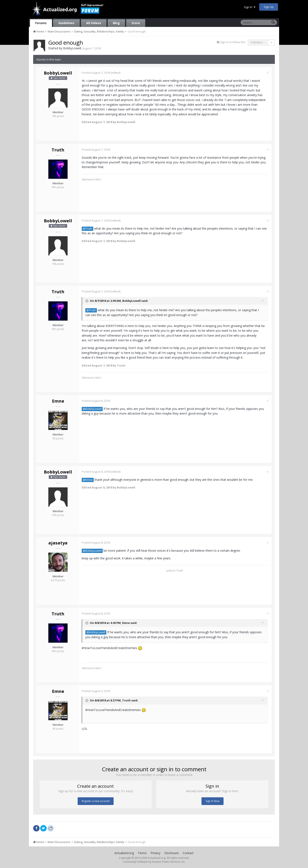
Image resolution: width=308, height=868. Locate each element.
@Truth (88, 229)
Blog (116, 23)
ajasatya (58, 543)
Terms (142, 853)
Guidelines (66, 23)
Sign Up (269, 7)
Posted (97, 73)
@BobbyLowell (93, 409)
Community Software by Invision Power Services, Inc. (154, 862)
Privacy (155, 853)
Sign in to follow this (233, 42)
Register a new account (96, 801)
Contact (188, 853)
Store (136, 23)
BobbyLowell (72, 48)
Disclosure (172, 853)
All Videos (94, 23)
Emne (58, 401)
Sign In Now (212, 801)
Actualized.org (124, 853)
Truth (58, 150)
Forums (41, 23)
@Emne (89, 480)
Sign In (250, 7)
